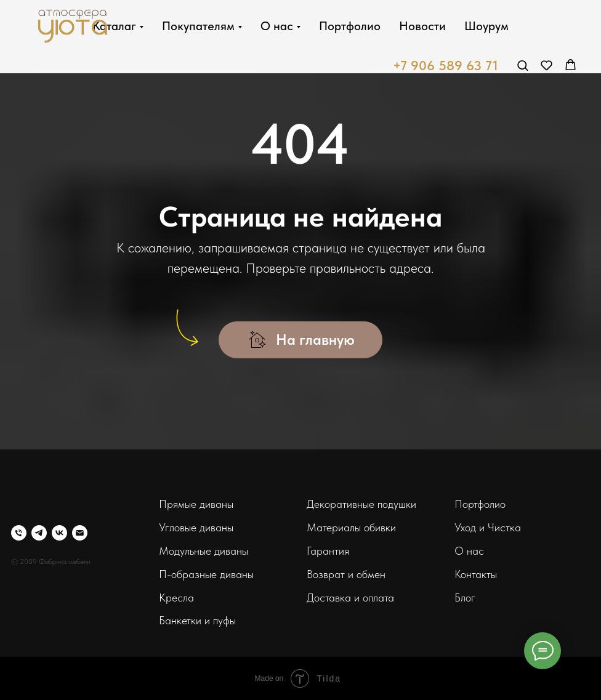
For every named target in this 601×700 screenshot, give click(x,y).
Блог (465, 597)
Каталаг (125, 26)
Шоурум (498, 26)
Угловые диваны (196, 527)
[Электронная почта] (80, 533)
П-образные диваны (206, 574)
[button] (522, 65)
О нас (288, 26)
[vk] (59, 533)
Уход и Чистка (488, 527)
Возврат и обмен (346, 574)
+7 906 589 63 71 (446, 65)
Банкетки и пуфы (197, 620)
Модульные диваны (204, 551)
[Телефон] (19, 533)
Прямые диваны (196, 504)
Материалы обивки (351, 527)
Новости (434, 26)
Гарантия (328, 551)
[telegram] (39, 533)
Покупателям (209, 26)
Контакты (476, 574)
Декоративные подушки (361, 504)
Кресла (176, 597)
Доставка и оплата (350, 597)
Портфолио (361, 26)
